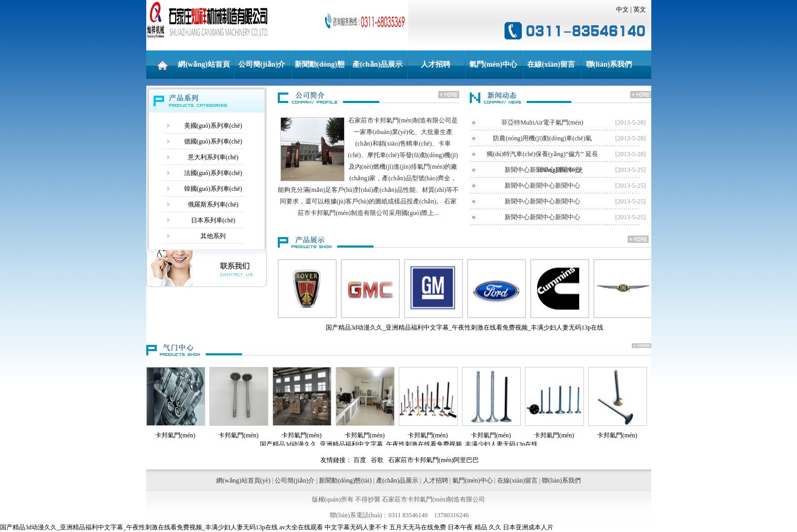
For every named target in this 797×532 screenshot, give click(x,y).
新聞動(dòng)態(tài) (320, 70)
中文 (622, 9)
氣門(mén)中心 (493, 64)
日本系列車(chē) (213, 220)
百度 (360, 460)
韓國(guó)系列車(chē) (213, 189)
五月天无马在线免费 (418, 527)
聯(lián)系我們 (609, 64)
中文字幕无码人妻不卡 (356, 527)
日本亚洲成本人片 (528, 527)
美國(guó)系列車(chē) (213, 126)
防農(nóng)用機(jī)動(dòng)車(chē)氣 (542, 138)
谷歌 (377, 460)
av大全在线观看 (301, 527)
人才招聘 (436, 64)
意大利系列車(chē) (213, 157)
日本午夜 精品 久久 (475, 527)
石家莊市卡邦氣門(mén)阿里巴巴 (434, 460)
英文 (640, 9)
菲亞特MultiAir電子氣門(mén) (542, 122)
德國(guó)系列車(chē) (213, 141)
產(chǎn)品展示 (377, 64)
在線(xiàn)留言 (551, 64)
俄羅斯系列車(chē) (213, 204)
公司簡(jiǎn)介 (262, 64)
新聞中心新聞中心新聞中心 (542, 170)
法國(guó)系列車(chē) (213, 173)
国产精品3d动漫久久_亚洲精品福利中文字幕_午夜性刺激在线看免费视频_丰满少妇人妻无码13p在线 (139, 527)
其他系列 (213, 236)
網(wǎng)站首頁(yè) (204, 70)
